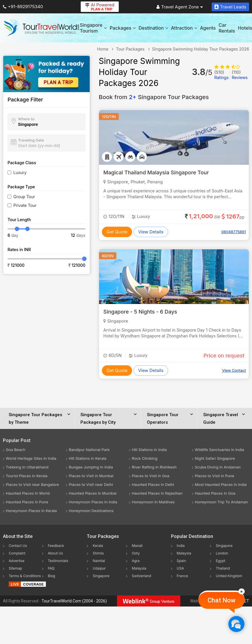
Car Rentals (227, 28)
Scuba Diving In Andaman (218, 467)
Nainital (99, 561)
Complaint (17, 553)
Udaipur (99, 568)
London (222, 553)
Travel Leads (230, 7)
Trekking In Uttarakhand (27, 467)
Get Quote (117, 232)
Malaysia (139, 568)
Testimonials (58, 561)
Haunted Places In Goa (215, 493)
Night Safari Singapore (215, 458)
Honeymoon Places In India (93, 502)
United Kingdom (229, 576)
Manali (137, 546)
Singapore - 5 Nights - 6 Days (140, 312)
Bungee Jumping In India (91, 467)
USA (180, 568)
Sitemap (15, 568)
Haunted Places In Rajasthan (157, 493)
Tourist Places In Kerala (27, 476)
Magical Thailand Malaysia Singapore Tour (156, 172)
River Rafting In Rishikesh (154, 467)
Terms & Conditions (25, 576)
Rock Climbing (145, 458)
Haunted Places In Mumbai (93, 493)
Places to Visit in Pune (215, 476)
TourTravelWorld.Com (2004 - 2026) (74, 601)
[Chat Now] (236, 624)
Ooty (136, 553)
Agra (136, 561)
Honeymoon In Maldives (153, 502)
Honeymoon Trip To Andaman (221, 502)
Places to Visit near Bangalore (32, 484)
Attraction (184, 28)
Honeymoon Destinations (91, 511)
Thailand (223, 568)
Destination (153, 28)
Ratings (221, 75)
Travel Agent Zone (180, 7)
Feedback (56, 546)
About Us (55, 553)
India (181, 546)
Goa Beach (16, 450)
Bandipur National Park (89, 450)
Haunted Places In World (28, 493)
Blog (52, 576)
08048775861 (234, 232)
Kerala (98, 546)
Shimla (98, 553)
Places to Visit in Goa (151, 476)
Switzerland (142, 576)
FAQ (51, 568)
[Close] (242, 591)
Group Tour (24, 197)
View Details (151, 232)
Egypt (221, 561)
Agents (208, 28)
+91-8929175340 (23, 7)
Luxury (20, 172)
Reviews (240, 75)
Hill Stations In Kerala (88, 458)
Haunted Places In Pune (27, 502)
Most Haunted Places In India (221, 484)
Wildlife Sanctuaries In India (219, 450)
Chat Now (222, 600)
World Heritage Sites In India (31, 458)
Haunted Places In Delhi (153, 484)
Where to (26, 119)
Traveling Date (31, 140)
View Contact (234, 370)
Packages (123, 28)
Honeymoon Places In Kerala (31, 511)
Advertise (17, 561)
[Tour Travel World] (41, 28)
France (182, 576)
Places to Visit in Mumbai (91, 476)
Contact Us (18, 546)
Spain (181, 561)
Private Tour (25, 205)
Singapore (101, 576)
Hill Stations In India (149, 450)
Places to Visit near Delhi (91, 484)
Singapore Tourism (93, 28)
